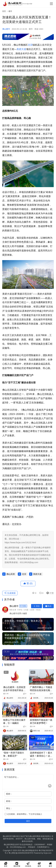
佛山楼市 (6, 29)
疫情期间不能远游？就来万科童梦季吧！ (41, 721)
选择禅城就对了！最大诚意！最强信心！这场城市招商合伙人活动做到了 (41, 754)
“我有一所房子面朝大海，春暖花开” (14, 754)
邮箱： (9, 801)
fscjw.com (47, 853)
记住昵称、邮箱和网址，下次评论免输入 (23, 814)
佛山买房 (11, 574)
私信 (48, 606)
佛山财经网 (26, 851)
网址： (9, 808)
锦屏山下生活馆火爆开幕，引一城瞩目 (14, 721)
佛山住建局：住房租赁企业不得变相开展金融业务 (14, 689)
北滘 (30, 45)
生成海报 (10, 593)
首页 (4, 11)
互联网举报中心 (43, 847)
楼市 (31, 29)
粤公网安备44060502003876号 (21, 853)
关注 (37, 606)
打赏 (49, 593)
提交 (28, 821)
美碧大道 (21, 49)
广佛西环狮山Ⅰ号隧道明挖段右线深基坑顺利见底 (41, 689)
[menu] (51, 4)
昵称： (9, 794)
